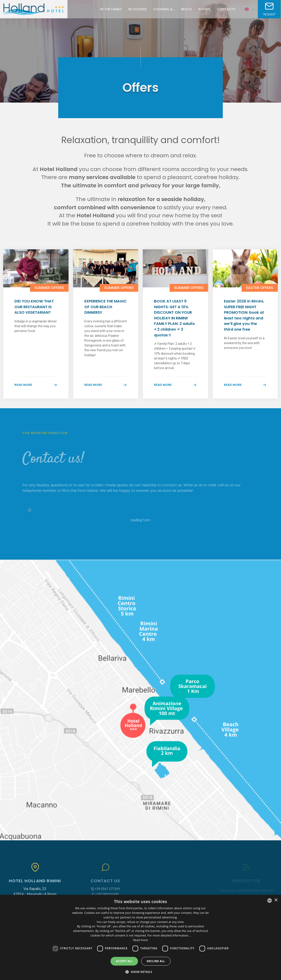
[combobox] (270, 901)
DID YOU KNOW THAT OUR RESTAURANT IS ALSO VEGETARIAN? (35, 311)
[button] (140, 972)
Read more (36, 393)
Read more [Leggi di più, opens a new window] (140, 940)
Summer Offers (49, 288)
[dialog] (140, 937)
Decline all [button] (156, 961)
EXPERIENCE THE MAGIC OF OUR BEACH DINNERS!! (102, 308)
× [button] (276, 900)
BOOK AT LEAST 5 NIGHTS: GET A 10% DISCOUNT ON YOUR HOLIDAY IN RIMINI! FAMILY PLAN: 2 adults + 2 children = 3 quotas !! (175, 321)
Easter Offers (260, 288)
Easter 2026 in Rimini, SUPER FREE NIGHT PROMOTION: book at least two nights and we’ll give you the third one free (244, 321)
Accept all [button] (124, 961)
